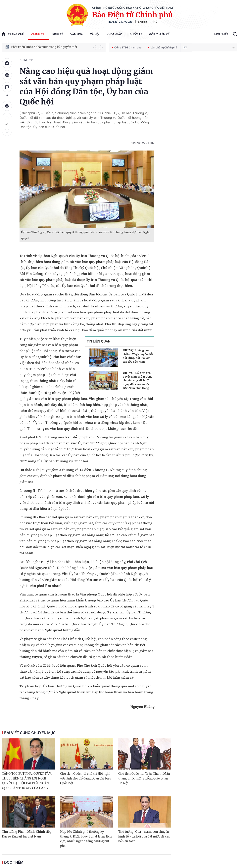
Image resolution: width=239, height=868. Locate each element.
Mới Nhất (221, 34)
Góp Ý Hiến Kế (159, 34)
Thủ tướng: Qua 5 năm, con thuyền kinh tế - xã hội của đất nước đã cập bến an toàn (144, 836)
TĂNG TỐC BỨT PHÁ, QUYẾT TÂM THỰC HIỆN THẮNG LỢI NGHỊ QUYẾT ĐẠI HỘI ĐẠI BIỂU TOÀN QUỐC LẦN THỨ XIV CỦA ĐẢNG (27, 781)
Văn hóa (77, 34)
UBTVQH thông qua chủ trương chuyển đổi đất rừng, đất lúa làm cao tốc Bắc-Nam (138, 356)
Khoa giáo (115, 34)
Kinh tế (58, 34)
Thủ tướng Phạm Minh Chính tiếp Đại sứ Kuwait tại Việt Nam (27, 834)
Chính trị (38, 34)
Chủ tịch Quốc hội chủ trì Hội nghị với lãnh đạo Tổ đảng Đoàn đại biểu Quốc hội (86, 778)
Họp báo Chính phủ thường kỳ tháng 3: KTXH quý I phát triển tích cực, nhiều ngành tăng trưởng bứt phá (86, 839)
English (143, 22)
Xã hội (95, 34)
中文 (155, 22)
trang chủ (13, 34)
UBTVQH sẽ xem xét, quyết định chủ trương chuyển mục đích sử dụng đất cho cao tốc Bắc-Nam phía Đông (138, 380)
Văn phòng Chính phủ (163, 47)
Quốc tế (136, 34)
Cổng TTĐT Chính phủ (127, 47)
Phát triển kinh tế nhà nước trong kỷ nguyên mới (44, 47)
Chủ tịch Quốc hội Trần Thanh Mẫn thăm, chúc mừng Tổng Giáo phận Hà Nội (144, 778)
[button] (95, 47)
